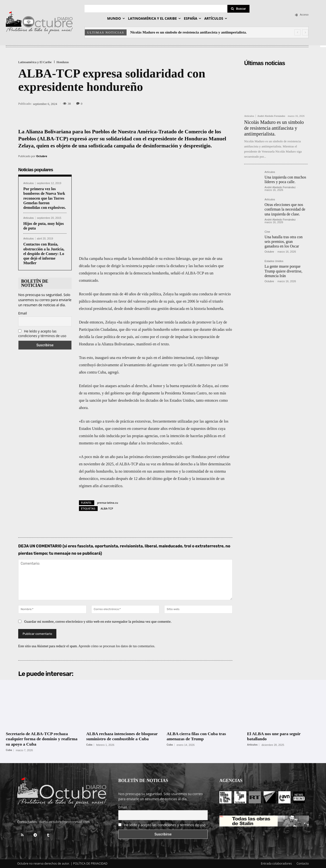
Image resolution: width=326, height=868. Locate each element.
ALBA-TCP (107, 508)
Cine (267, 232)
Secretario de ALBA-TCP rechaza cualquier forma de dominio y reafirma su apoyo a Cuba (42, 739)
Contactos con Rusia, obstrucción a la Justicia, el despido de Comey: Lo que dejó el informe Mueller (44, 254)
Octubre (42, 156)
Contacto (303, 864)
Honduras (63, 62)
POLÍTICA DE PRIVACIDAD (90, 864)
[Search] (239, 9)
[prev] (297, 32)
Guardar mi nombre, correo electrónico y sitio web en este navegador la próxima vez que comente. (98, 621)
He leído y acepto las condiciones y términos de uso (42, 333)
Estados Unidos (274, 261)
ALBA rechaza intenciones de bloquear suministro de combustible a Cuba (123, 736)
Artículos (29, 183)
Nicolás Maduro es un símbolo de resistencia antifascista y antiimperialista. (188, 32)
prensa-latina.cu (108, 503)
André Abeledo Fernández (271, 116)
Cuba (9, 750)
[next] (305, 32)
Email (23, 313)
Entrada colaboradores (276, 864)
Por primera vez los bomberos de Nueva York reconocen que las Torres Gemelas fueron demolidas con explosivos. (45, 198)
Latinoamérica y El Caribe (35, 62)
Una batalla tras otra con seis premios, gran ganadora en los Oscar (283, 242)
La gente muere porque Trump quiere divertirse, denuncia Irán (283, 271)
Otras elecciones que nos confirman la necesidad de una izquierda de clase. (285, 209)
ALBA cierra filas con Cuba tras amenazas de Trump (197, 736)
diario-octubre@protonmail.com (64, 822)
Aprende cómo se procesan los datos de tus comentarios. (117, 646)
